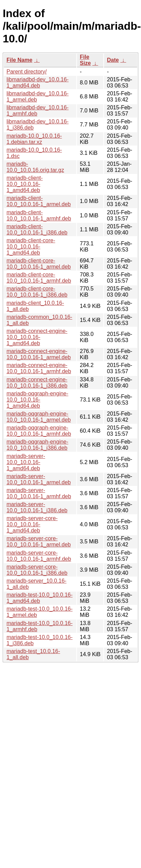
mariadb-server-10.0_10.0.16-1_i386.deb (37, 507)
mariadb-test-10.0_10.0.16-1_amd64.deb (40, 598)
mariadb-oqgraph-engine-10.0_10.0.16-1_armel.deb (39, 417)
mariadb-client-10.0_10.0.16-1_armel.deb (39, 201)
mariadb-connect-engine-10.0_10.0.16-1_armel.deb (39, 354)
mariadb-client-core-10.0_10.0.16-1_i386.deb (37, 292)
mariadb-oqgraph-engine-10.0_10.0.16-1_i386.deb (37, 445)
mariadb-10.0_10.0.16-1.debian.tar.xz (34, 139)
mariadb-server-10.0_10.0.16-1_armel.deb (39, 479)
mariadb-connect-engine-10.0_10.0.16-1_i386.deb (37, 383)
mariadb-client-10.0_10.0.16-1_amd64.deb (25, 184)
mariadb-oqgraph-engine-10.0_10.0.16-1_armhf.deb (39, 431)
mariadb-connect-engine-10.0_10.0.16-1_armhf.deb (39, 368)
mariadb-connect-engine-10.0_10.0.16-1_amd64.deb (37, 337)
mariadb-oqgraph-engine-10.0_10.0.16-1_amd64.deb (37, 400)
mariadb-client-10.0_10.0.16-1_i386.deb (37, 229)
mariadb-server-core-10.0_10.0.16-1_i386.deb (37, 570)
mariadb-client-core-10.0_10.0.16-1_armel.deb (39, 264)
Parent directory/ (27, 72)
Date (113, 60)
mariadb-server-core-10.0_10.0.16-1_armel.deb (39, 541)
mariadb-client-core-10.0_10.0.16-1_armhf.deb (39, 278)
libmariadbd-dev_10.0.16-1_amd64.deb (37, 83)
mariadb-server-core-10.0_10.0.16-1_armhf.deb (39, 556)
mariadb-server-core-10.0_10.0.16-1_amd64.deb (32, 524)
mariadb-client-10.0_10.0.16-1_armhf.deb (39, 215)
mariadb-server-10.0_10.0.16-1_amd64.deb (26, 462)
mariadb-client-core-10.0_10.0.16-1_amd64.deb (31, 247)
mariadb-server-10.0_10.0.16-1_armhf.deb (39, 493)
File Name (20, 60)
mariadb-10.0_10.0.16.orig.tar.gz (35, 167)
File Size (85, 60)
